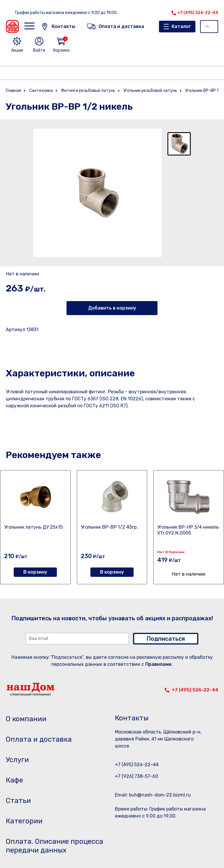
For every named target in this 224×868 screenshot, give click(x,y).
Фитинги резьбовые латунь (88, 91)
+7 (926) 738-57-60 (136, 776)
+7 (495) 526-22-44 (198, 13)
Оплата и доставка (39, 739)
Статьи (18, 801)
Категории (24, 821)
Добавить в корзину (112, 308)
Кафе (14, 780)
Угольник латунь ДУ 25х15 (33, 527)
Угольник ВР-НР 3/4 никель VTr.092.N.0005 (188, 530)
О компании (26, 719)
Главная (13, 91)
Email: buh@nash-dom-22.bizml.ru (153, 795)
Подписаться (166, 639)
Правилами (158, 664)
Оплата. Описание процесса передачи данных (55, 846)
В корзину (35, 572)
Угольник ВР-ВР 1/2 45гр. (109, 527)
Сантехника (41, 91)
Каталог (181, 26)
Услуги (17, 760)
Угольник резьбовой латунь (150, 91)
